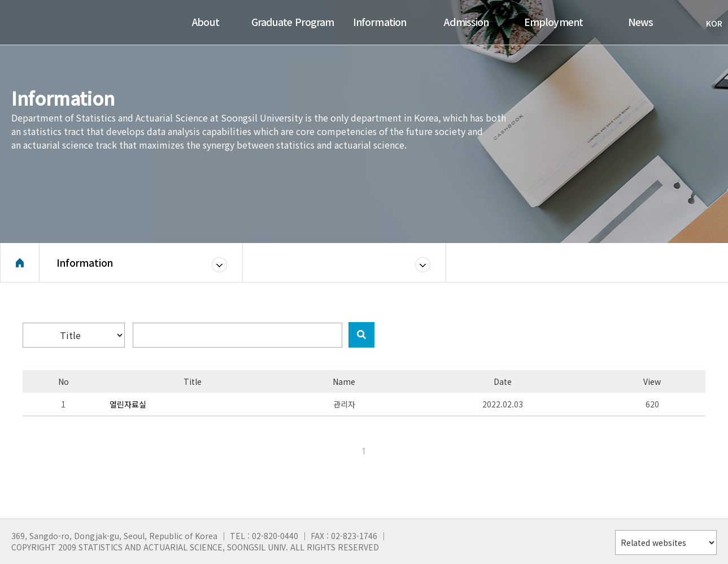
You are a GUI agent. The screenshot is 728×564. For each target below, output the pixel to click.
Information (85, 263)
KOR (709, 23)
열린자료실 (128, 404)
